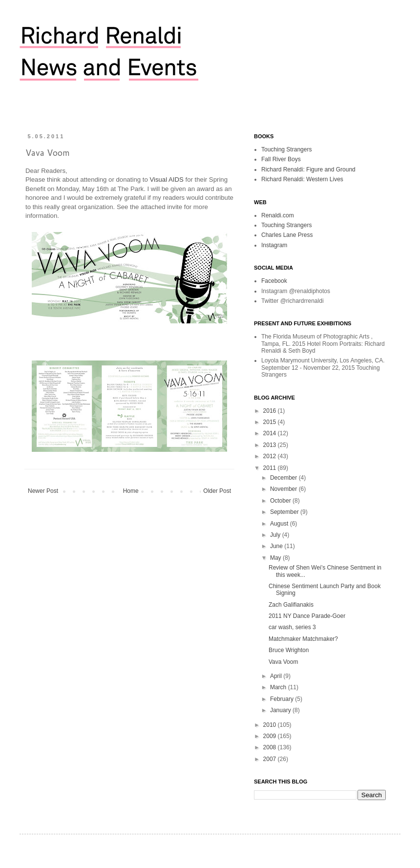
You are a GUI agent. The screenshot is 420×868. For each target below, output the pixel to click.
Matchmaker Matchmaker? (303, 639)
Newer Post (43, 491)
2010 (271, 725)
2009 (271, 736)
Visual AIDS (166, 180)
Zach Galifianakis (291, 605)
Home (131, 491)
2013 (271, 445)
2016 (271, 411)
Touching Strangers (286, 149)
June (277, 546)
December (284, 478)
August (280, 524)
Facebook (274, 281)
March (279, 687)
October (281, 501)
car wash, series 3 (292, 627)
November (284, 489)
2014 (271, 433)
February (283, 699)
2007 (271, 759)
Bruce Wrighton (289, 650)
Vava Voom (283, 662)
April (277, 676)
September (285, 512)
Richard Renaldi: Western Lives (302, 179)
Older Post (217, 491)
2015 (271, 422)
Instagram (274, 245)
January (281, 710)
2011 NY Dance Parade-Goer (307, 616)
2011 (271, 468)
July (276, 535)
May (276, 558)
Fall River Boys (281, 159)
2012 (271, 456)
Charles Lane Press (287, 235)
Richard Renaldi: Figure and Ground (308, 169)
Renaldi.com (278, 215)
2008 (271, 747)
